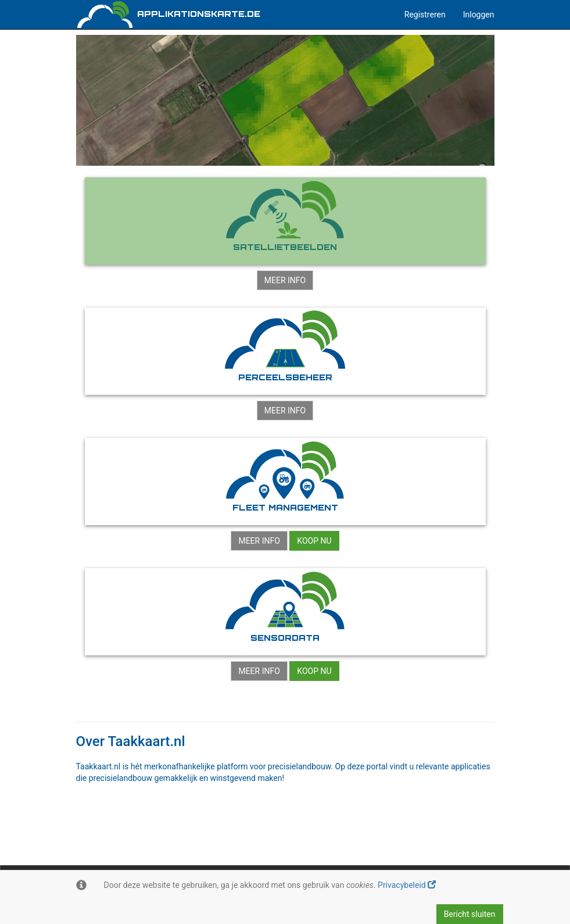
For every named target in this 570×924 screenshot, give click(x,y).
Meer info (285, 280)
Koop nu (314, 541)
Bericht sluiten (470, 914)
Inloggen (479, 15)
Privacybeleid (407, 885)
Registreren (425, 15)
